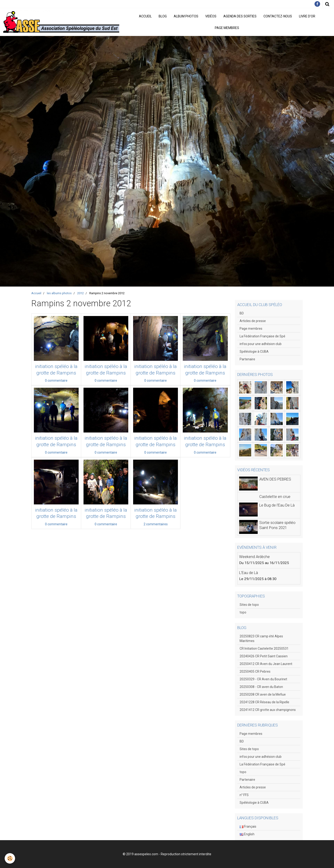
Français (248, 826)
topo (243, 612)
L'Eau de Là (249, 573)
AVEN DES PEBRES (275, 479)
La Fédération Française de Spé (262, 336)
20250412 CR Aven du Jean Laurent (266, 664)
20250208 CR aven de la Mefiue (263, 694)
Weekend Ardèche (254, 557)
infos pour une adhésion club (261, 344)
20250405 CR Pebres (255, 671)
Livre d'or (307, 16)
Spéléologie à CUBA (254, 352)
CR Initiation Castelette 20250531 (264, 649)
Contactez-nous (278, 16)
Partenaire (247, 359)
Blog (163, 16)
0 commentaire (56, 381)
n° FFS (244, 795)
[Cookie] (10, 858)
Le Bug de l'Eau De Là (277, 505)
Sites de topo (249, 605)
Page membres (227, 28)
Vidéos (211, 16)
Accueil (145, 16)
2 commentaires (156, 524)
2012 (80, 293)
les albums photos (59, 293)
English (247, 834)
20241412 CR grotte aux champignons (268, 710)
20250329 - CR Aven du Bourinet (263, 679)
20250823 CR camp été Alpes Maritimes (261, 639)
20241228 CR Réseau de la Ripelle (264, 702)
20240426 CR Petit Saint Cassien (264, 656)
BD (242, 313)
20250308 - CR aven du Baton (261, 687)
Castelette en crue (275, 497)
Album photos (186, 16)
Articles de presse (253, 321)
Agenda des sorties (240, 16)
